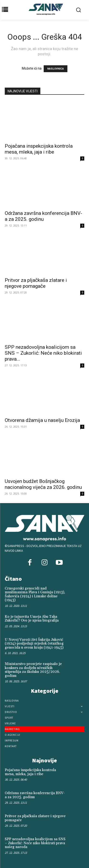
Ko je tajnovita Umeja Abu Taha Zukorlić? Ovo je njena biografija (32, 619)
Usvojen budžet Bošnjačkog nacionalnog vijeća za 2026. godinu (43, 484)
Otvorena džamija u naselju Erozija (42, 420)
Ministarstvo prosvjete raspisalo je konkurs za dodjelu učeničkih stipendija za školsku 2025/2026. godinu (33, 670)
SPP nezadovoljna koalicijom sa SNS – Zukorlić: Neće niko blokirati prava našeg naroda (35, 843)
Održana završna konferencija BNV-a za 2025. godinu (43, 216)
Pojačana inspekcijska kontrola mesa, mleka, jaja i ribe (39, 149)
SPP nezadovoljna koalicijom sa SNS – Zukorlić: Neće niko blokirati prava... (43, 353)
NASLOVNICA (56, 69)
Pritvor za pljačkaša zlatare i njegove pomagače (36, 283)
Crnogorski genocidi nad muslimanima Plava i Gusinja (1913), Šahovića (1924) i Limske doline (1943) (35, 594)
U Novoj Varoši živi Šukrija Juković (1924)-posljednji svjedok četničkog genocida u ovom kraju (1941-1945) (34, 644)
